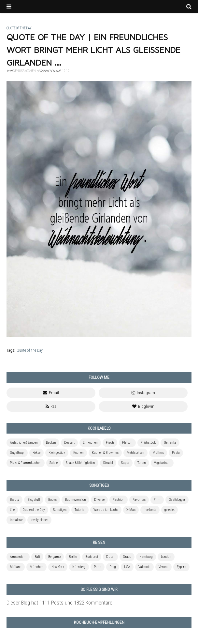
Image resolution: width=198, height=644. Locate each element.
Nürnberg (79, 567)
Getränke (170, 443)
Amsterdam (18, 557)
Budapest (92, 557)
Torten (142, 463)
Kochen (78, 453)
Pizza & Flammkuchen (26, 463)
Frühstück (148, 443)
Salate (54, 463)
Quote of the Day (30, 350)
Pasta (176, 453)
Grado (127, 557)
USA (127, 567)
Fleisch (127, 443)
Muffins (158, 453)
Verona (163, 567)
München (36, 567)
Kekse (36, 453)
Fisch (110, 443)
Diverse (99, 500)
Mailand (16, 567)
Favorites (139, 500)
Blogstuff (34, 500)
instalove (16, 520)
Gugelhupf (17, 453)
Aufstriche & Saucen (24, 443)
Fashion (119, 500)
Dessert (69, 443)
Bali (37, 557)
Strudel (108, 463)
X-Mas (131, 510)
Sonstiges (60, 510)
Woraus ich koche (106, 510)
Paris (98, 567)
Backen (51, 443)
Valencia (144, 567)
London (166, 557)
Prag (113, 567)
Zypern (181, 567)
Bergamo (54, 557)
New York (58, 567)
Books (52, 500)
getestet (170, 510)
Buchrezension (75, 500)
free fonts (150, 510)
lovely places (39, 520)
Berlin (73, 557)
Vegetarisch (162, 463)
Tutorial (80, 510)
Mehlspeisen (135, 453)
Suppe (125, 463)
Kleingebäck (57, 453)
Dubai (110, 557)
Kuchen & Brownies (105, 453)
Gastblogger (177, 500)
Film (157, 500)
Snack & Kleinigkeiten (80, 463)
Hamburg (146, 557)
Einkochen (90, 443)
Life (12, 510)
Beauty (14, 500)
